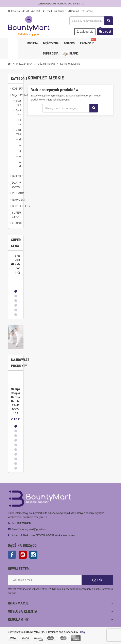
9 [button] (16, 464)
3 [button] (16, 301)
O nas (59, 11)
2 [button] (16, 296)
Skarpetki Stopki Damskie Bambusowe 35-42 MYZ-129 (19, 401)
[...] (45, 517)
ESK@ (82, 632)
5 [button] (16, 310)
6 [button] (16, 315)
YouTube (23, 555)
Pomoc (87, 11)
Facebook (12, 555)
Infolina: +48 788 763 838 (24, 11)
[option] (16, 270)
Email (47, 11)
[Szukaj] (91, 21)
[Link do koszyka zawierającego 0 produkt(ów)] (105, 32)
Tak (97, 580)
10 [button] (16, 468)
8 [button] (16, 459)
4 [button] (16, 305)
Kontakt (73, 11)
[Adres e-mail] (45, 580)
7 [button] (16, 454)
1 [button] (16, 291)
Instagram (33, 555)
